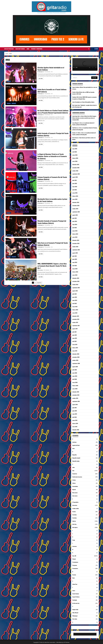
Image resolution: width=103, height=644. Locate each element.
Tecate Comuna (76, 594)
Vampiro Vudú (75, 610)
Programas (75, 565)
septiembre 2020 (76, 363)
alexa (73, 448)
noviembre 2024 (76, 206)
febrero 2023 (75, 272)
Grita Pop (74, 524)
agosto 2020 (75, 367)
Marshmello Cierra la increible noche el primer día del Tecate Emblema (21, 204)
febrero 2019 (75, 423)
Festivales (9, 279)
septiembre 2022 (76, 288)
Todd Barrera (75, 128)
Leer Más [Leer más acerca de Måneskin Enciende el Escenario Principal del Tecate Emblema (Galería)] (41, 232)
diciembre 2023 (76, 240)
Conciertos (75, 474)
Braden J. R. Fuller (76, 133)
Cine (73, 471)
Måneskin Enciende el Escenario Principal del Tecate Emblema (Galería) (21, 226)
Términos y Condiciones (37, 49)
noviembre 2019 (76, 395)
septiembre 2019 (76, 401)
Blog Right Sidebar (20, 49)
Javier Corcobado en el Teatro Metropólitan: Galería (83, 102)
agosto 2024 (75, 215)
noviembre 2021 (76, 319)
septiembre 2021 (76, 326)
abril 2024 (75, 228)
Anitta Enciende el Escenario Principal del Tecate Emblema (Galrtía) (21, 139)
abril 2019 (75, 417)
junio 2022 (75, 297)
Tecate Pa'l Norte (76, 597)
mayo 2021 (75, 338)
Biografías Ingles (76, 461)
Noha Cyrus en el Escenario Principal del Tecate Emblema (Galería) (21, 248)
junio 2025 (75, 183)
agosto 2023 (75, 253)
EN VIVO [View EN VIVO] (94, 49)
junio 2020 (75, 373)
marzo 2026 (75, 155)
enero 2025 (75, 199)
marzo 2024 (75, 231)
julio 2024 (75, 218)
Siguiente (39, 283)
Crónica (74, 480)
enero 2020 (75, 389)
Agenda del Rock (76, 445)
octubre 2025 (75, 171)
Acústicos (74, 442)
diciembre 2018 (76, 430)
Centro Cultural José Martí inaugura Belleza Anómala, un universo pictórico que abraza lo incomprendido (84, 118)
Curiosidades (75, 486)
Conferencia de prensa (77, 477)
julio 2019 (74, 408)
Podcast (74, 559)
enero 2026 (75, 161)
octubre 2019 (75, 398)
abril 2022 (75, 303)
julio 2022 (75, 294)
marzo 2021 (75, 344)
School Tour (75, 584)
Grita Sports (75, 527)
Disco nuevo (75, 493)
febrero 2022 (75, 310)
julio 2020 (75, 370)
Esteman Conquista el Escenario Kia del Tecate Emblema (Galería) (21, 182)
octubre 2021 (75, 322)
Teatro (74, 591)
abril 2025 (75, 190)
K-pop (74, 540)
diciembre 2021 (76, 316)
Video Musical (75, 613)
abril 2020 (75, 379)
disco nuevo (75, 496)
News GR (14, 103)
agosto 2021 (75, 329)
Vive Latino (75, 619)
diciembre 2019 (76, 392)
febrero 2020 (75, 386)
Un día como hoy (76, 603)
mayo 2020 (75, 376)
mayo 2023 (75, 262)
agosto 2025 (75, 177)
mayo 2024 (75, 224)
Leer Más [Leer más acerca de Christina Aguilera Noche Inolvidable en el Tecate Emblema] (41, 79)
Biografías (75, 455)
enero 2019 (75, 427)
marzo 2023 (75, 269)
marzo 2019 (75, 420)
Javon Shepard (75, 123)
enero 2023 (75, 275)
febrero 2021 (75, 348)
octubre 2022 (75, 285)
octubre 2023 (75, 247)
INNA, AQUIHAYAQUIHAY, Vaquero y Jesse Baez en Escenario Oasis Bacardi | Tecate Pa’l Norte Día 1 (21, 270)
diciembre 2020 (76, 354)
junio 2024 (75, 221)
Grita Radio (41, 270)
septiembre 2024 (76, 212)
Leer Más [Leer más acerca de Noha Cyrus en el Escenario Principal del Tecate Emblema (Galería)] (41, 254)
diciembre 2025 (76, 165)
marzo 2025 (75, 193)
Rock (73, 578)
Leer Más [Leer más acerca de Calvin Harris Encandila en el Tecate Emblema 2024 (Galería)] (41, 101)
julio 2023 (75, 256)
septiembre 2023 (76, 250)
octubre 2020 (75, 360)
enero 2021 (75, 351)
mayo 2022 (75, 300)
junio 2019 (75, 411)
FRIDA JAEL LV (41, 72)
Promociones (75, 568)
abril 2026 (75, 152)
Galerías (9, 81)
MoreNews (59, 642)
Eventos (74, 512)
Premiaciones (75, 562)
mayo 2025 (75, 187)
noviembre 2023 (76, 243)
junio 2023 (75, 259)
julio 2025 (75, 180)
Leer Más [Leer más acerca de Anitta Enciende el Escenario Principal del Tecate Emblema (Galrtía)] (41, 144)
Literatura (75, 546)
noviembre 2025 (76, 168)
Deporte (74, 490)
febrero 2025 (75, 196)
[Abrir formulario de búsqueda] (89, 49)
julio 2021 (74, 332)
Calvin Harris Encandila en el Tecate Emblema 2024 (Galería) (21, 95)
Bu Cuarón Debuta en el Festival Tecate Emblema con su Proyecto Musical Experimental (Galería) (21, 117)
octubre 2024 (75, 209)
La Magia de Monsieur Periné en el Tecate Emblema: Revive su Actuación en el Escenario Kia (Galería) (21, 161)
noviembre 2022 (76, 281)
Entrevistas (75, 505)
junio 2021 (75, 335)
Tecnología (75, 600)
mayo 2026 (75, 149)
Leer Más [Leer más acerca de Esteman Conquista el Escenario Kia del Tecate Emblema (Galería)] (41, 188)
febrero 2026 (75, 158)
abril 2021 (74, 341)
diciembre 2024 (76, 202)
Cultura (74, 483)
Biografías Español (76, 458)
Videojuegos (75, 616)
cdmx (74, 467)
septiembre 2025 (76, 174)
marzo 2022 (75, 307)
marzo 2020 (75, 382)
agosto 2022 (75, 291)
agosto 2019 (75, 405)
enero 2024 (75, 237)
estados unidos (76, 508)
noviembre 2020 (76, 357)
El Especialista (75, 502)
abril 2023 (75, 266)
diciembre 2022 (76, 278)
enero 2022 (75, 313)
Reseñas (74, 575)
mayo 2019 (75, 414)
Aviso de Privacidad (9, 49)
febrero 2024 (75, 234)
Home (28, 49)
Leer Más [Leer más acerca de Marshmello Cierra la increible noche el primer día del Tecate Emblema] (41, 210)
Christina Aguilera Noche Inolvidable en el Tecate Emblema (21, 73)
